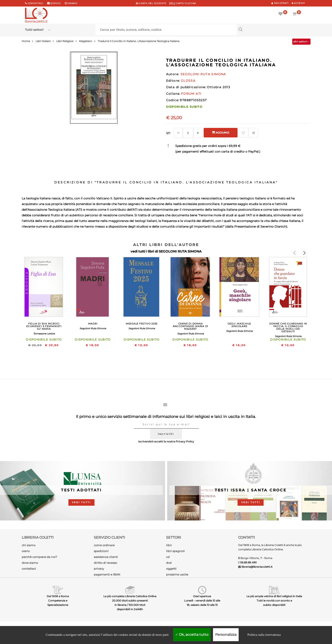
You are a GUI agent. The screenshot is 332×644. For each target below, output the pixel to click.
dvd (169, 563)
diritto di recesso (105, 563)
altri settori (301, 42)
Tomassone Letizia (44, 334)
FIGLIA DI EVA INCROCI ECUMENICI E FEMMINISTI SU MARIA (44, 326)
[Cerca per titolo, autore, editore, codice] (272, 29)
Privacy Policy (185, 441)
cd (168, 557)
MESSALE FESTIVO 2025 (142, 324)
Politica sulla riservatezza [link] (264, 635)
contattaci (29, 569)
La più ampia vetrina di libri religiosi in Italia (274, 596)
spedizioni (101, 551)
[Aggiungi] (198, 133)
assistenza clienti (106, 557)
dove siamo (30, 563)
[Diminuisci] (178, 133)
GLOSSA (188, 81)
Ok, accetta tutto (192, 635)
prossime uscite (177, 574)
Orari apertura (202, 596)
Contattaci (35, 3)
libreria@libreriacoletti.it (257, 567)
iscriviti (166, 434)
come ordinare (104, 545)
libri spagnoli (175, 551)
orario (72, 3)
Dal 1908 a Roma (58, 596)
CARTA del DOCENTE (151, 3)
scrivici (56, 3)
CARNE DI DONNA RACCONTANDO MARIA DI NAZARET (190, 326)
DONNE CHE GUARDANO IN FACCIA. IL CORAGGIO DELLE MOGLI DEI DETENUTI (288, 328)
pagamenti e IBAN (107, 574)
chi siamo (29, 545)
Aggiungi (221, 132)
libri (169, 545)
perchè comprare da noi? (39, 557)
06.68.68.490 (248, 562)
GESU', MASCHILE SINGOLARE (239, 325)
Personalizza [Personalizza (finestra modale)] (226, 635)
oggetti (171, 569)
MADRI (93, 324)
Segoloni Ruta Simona (93, 328)
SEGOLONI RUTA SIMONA (180, 251)
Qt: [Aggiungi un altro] (168, 133)
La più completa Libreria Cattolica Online (130, 596)
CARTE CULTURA (183, 3)
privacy (99, 569)
